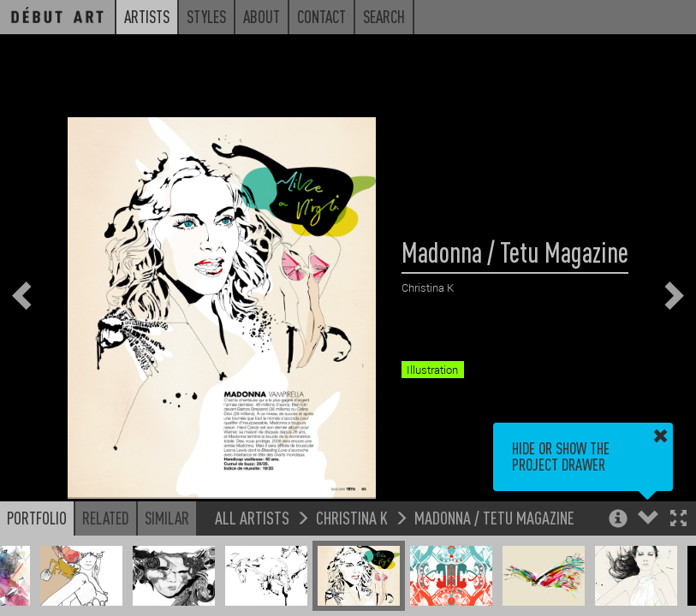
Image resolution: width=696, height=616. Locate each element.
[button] (678, 520)
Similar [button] (167, 518)
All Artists (252, 517)
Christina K (352, 517)
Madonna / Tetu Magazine (494, 517)
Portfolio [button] (37, 518)
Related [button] (106, 518)
